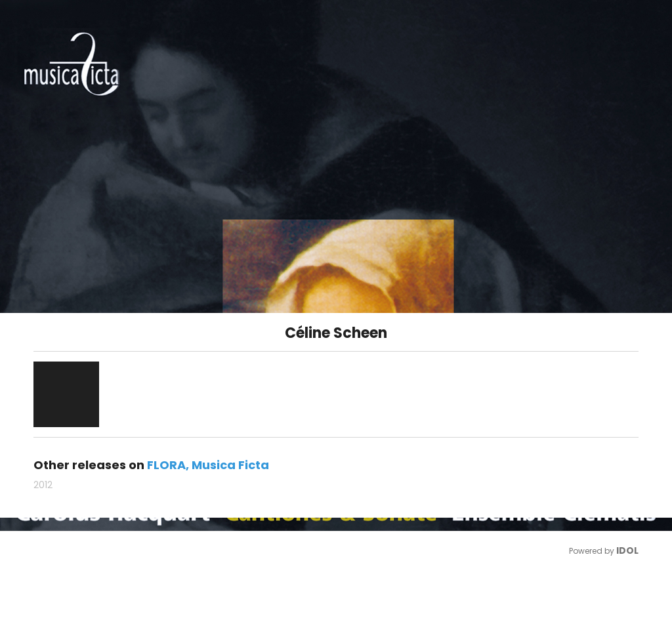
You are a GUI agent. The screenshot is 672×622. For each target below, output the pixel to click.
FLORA (166, 465)
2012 (43, 485)
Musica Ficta (230, 465)
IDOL (627, 550)
